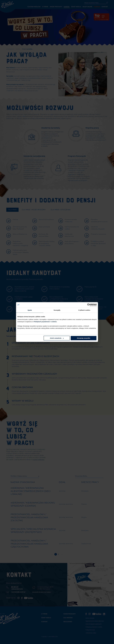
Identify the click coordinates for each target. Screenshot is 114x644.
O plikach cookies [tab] (84, 310)
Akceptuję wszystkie (84, 338)
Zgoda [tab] (30, 310)
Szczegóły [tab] (57, 310)
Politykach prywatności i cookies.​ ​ (46, 322)
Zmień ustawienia (57, 338)
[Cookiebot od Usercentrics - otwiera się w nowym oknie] (89, 305)
